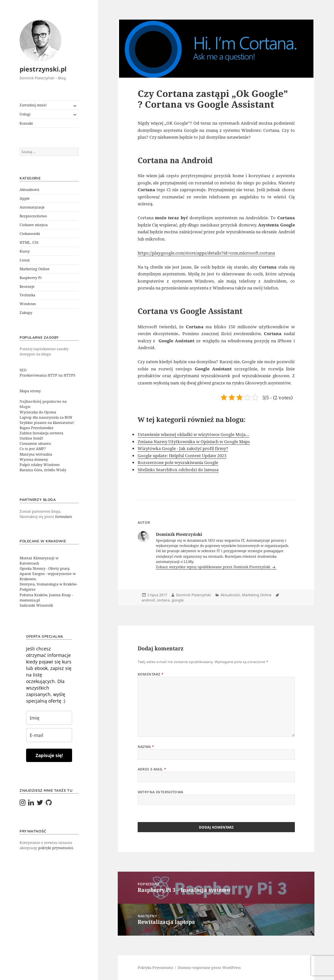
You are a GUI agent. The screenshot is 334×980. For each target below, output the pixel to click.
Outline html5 (31, 438)
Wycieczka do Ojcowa (38, 412)
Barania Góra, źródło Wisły (43, 470)
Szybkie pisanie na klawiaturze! (47, 423)
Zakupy (26, 313)
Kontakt (26, 123)
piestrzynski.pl (43, 69)
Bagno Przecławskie (37, 428)
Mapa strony (30, 391)
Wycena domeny (34, 459)
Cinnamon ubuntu (35, 443)
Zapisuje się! (49, 755)
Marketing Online (35, 269)
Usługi (25, 114)
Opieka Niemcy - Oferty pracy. (45, 568)
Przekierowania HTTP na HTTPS (47, 375)
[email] (49, 735)
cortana (163, 600)
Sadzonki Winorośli (36, 605)
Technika (27, 295)
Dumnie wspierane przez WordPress (209, 968)
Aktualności (30, 190)
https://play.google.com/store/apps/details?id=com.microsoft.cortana (206, 253)
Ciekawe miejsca (34, 225)
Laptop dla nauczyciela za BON (46, 417)
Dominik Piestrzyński (194, 595)
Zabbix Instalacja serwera (41, 433)
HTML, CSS (29, 242)
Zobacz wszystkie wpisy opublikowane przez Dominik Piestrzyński (214, 567)
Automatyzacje (32, 207)
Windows (28, 304)
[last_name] (49, 718)
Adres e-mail (152, 769)
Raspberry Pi (31, 278)
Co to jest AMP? (33, 449)
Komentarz (151, 674)
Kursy (25, 251)
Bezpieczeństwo (33, 216)
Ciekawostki (30, 234)
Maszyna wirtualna (36, 454)
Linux (25, 260)
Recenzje (27, 287)
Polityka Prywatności (155, 968)
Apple (25, 198)
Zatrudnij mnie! (33, 105)
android (148, 600)
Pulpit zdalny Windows (40, 465)
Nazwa (146, 747)
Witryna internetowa (160, 792)
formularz (64, 517)
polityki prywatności (56, 848)
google (178, 600)
